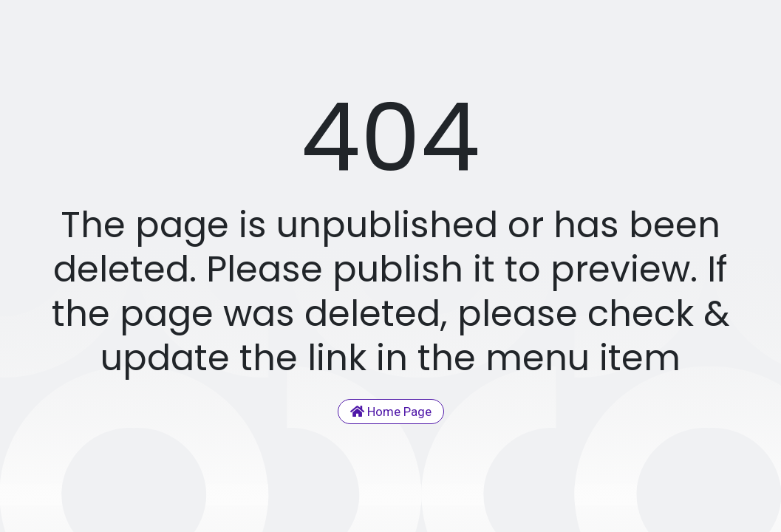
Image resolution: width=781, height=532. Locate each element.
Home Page (391, 412)
